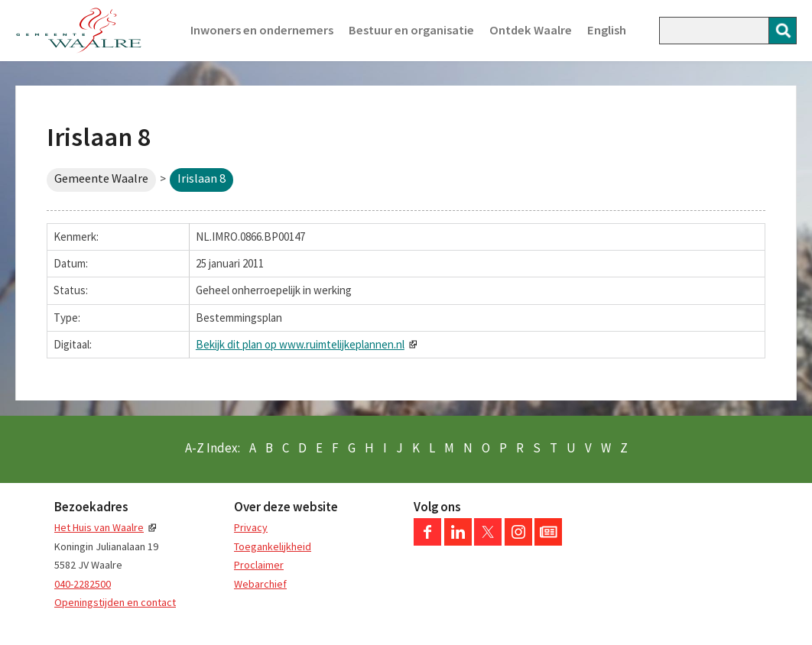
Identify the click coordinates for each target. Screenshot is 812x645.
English (607, 30)
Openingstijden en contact (115, 602)
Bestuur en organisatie (411, 30)
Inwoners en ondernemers (262, 30)
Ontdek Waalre (531, 30)
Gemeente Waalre (101, 178)
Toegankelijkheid (273, 546)
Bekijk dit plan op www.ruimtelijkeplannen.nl (300, 344)
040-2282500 (83, 584)
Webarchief (260, 584)
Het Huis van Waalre (99, 527)
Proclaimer (259, 565)
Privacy (251, 527)
